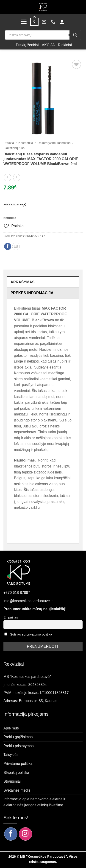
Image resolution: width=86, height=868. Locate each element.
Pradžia (9, 143)
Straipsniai (12, 781)
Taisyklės (11, 755)
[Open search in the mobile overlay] (43, 35)
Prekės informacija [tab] (32, 293)
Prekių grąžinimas (18, 737)
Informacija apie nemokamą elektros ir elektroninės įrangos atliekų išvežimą (34, 802)
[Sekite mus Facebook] (11, 834)
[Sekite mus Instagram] (25, 834)
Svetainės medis (17, 790)
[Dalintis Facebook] (8, 246)
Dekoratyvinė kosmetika (54, 143)
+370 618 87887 (17, 593)
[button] (24, 22)
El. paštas (11, 617)
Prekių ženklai (27, 45)
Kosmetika (26, 143)
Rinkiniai (65, 45)
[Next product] (7, 177)
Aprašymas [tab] (23, 282)
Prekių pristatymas (19, 746)
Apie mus (11, 728)
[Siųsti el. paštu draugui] (16, 246)
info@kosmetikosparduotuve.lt (28, 601)
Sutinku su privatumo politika (31, 634)
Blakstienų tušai (14, 148)
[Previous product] (17, 177)
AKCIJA (48, 45)
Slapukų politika (16, 773)
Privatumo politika (18, 764)
